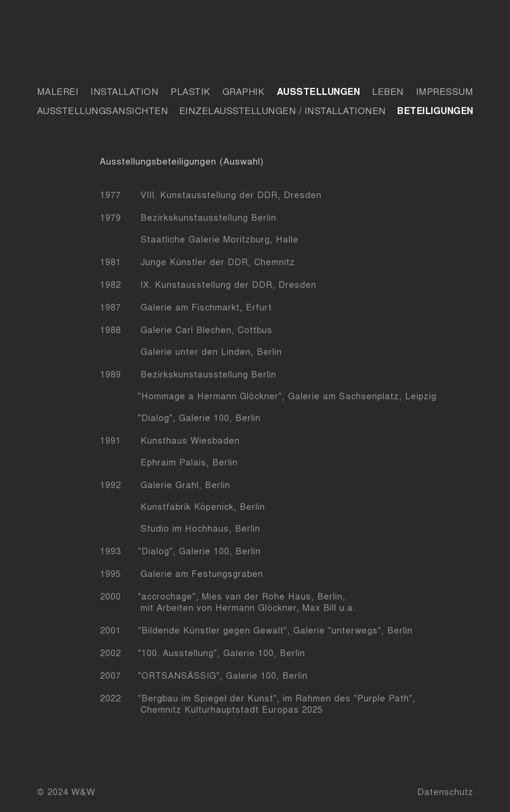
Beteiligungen (435, 110)
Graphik (243, 91)
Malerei (58, 91)
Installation (124, 91)
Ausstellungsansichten (103, 110)
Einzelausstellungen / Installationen (283, 110)
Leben (388, 91)
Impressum (445, 91)
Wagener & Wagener (255, 39)
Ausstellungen (319, 91)
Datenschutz (445, 791)
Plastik (190, 91)
